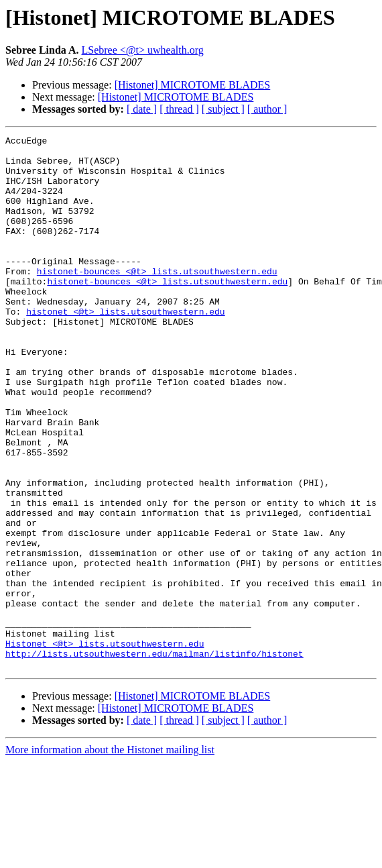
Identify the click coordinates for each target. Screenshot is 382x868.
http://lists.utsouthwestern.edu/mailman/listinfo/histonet (154, 758)
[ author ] (267, 109)
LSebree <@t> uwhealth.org (143, 50)
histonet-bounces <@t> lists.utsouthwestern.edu (157, 299)
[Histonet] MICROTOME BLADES (193, 85)
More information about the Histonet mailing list (110, 856)
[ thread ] (179, 109)
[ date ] (142, 109)
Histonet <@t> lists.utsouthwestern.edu (105, 746)
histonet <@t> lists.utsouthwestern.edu (125, 347)
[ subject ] (223, 109)
